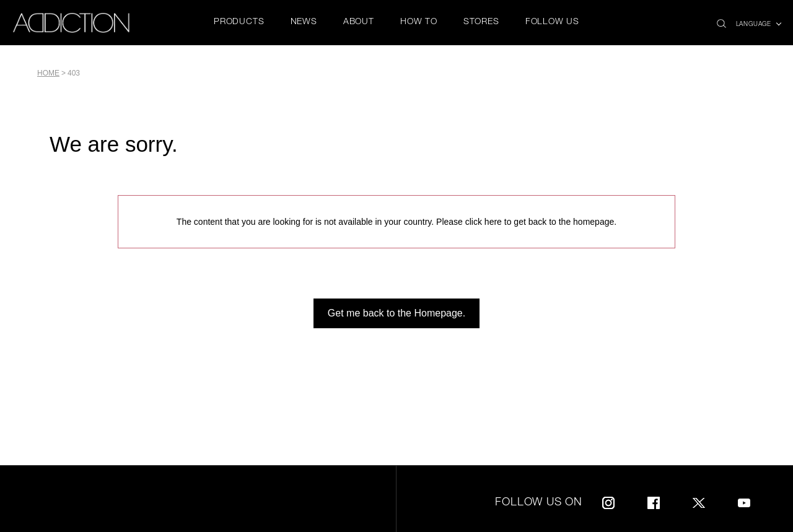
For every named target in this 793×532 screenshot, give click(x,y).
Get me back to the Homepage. (396, 313)
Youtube (744, 501)
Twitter (699, 501)
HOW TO (419, 22)
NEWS (304, 22)
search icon (721, 20)
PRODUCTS (239, 22)
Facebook (654, 501)
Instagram (608, 501)
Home (48, 73)
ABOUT (359, 22)
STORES (481, 22)
